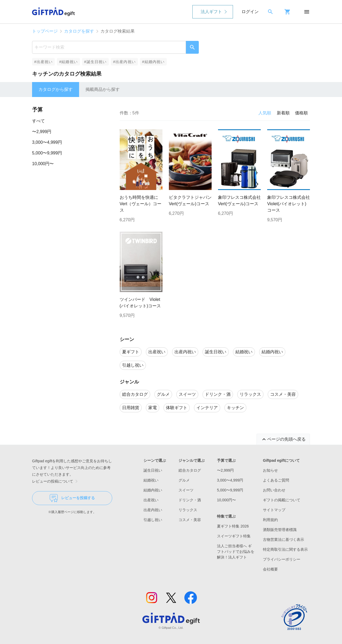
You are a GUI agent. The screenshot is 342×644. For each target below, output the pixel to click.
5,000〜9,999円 (47, 153)
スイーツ (186, 490)
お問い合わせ (274, 490)
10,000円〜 (43, 164)
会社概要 (270, 569)
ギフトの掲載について (282, 500)
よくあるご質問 (276, 480)
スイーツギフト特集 (234, 536)
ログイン (250, 12)
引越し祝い (153, 520)
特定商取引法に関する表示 (285, 549)
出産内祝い (153, 510)
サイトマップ (274, 510)
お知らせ (270, 470)
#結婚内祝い (153, 62)
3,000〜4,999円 (47, 142)
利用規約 (270, 520)
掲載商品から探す (103, 89)
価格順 (301, 113)
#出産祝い (43, 62)
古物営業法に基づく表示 (283, 540)
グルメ (184, 480)
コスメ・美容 (190, 520)
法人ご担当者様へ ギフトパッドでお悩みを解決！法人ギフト (236, 552)
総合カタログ (190, 470)
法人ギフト (211, 12)
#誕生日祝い (96, 62)
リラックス (188, 510)
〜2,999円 (42, 132)
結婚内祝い (153, 490)
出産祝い (151, 500)
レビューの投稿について (56, 481)
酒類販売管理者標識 (280, 530)
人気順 (265, 113)
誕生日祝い (153, 470)
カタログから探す (56, 89)
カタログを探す (79, 31)
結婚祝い (151, 480)
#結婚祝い (68, 62)
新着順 (283, 113)
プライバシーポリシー (282, 559)
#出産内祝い (124, 62)
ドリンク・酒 (190, 500)
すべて (38, 121)
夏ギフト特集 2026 (233, 526)
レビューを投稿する (72, 498)
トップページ (45, 31)
